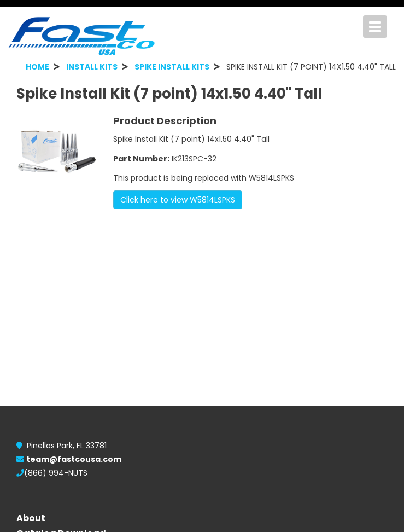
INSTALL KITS (92, 67)
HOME (37, 67)
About (31, 518)
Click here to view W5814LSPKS (178, 200)
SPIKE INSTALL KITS (172, 67)
